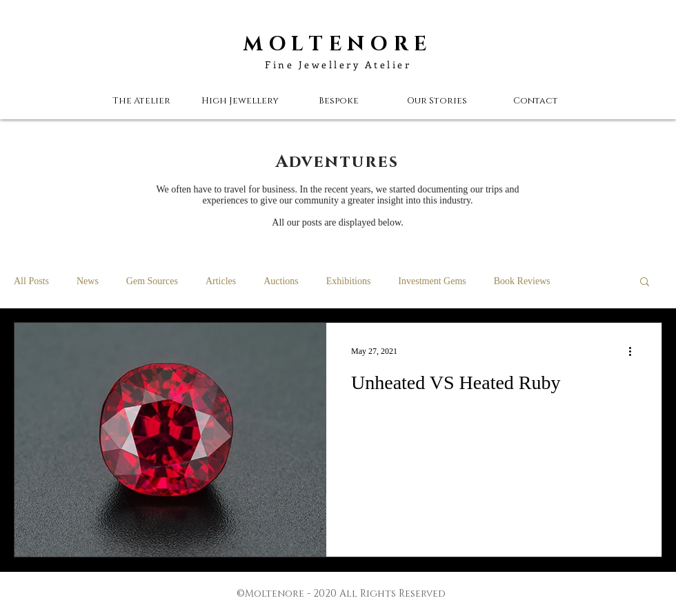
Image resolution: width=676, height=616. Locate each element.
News (88, 281)
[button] (437, 101)
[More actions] (635, 351)
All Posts (31, 281)
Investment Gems (432, 281)
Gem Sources (152, 281)
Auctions (281, 281)
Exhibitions (349, 281)
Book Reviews (522, 281)
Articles (221, 281)
